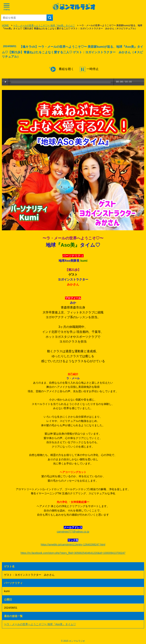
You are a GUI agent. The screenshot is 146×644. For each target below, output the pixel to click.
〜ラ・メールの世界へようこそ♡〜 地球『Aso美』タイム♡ (44, 25)
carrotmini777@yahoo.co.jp (73, 532)
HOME (5, 25)
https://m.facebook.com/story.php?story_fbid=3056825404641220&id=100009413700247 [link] (73, 553)
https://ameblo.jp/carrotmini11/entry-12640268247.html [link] (73, 545)
